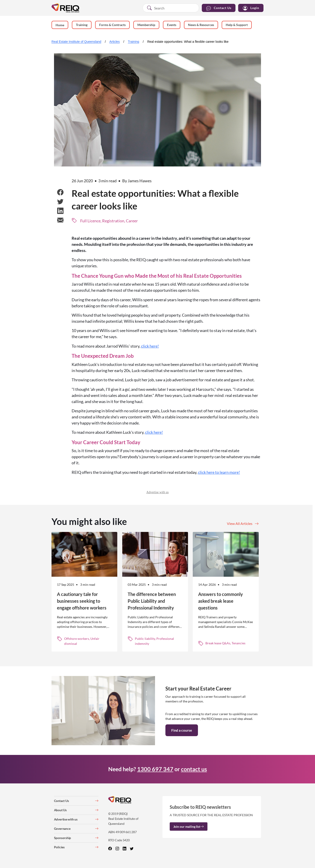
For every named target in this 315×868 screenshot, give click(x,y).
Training (134, 42)
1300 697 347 (155, 769)
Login (251, 8)
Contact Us (219, 8)
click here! (150, 346)
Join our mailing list (189, 826)
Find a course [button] (182, 730)
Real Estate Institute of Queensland (76, 42)
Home (60, 25)
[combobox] (171, 8)
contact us (194, 769)
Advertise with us (158, 492)
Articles (115, 42)
